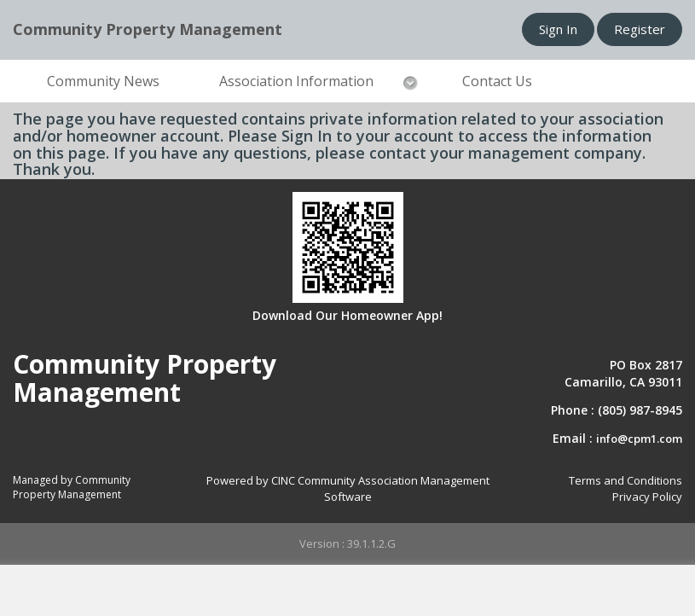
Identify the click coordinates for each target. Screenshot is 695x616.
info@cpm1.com (639, 439)
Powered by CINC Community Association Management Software (348, 488)
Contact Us (497, 81)
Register (640, 29)
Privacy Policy (647, 497)
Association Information (296, 81)
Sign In (558, 29)
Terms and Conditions (625, 480)
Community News (103, 81)
